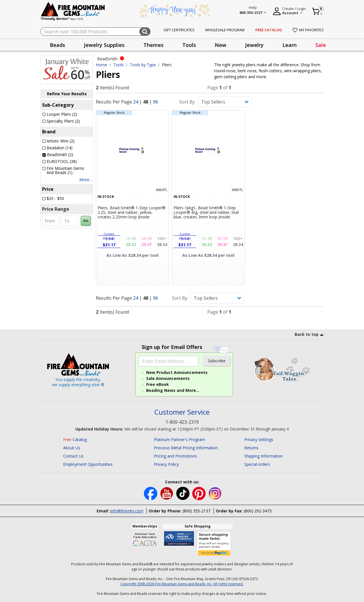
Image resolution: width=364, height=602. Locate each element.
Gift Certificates (179, 30)
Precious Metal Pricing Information (186, 448)
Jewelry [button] (254, 45)
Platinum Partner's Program (179, 439)
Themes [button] (153, 45)
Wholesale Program (225, 30)
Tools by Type (143, 65)
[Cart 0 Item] (318, 11)
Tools (118, 65)
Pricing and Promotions (175, 456)
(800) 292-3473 (258, 511)
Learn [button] (289, 45)
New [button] (221, 45)
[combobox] (95, 32)
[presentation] (57, 45)
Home (102, 65)
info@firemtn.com (127, 511)
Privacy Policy (166, 464)
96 (156, 102)
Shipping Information (263, 456)
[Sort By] (225, 102)
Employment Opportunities (88, 464)
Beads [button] (57, 45)
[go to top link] (309, 335)
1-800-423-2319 (182, 422)
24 (136, 102)
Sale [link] (321, 45)
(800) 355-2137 (197, 511)
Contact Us (73, 456)
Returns (251, 448)
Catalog (75, 439)
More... (86, 180)
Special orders (257, 464)
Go (86, 221)
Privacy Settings (259, 439)
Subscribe (217, 361)
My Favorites (308, 30)
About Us (72, 448)
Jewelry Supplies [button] (104, 45)
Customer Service (182, 412)
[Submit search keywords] (145, 32)
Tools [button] (189, 45)
